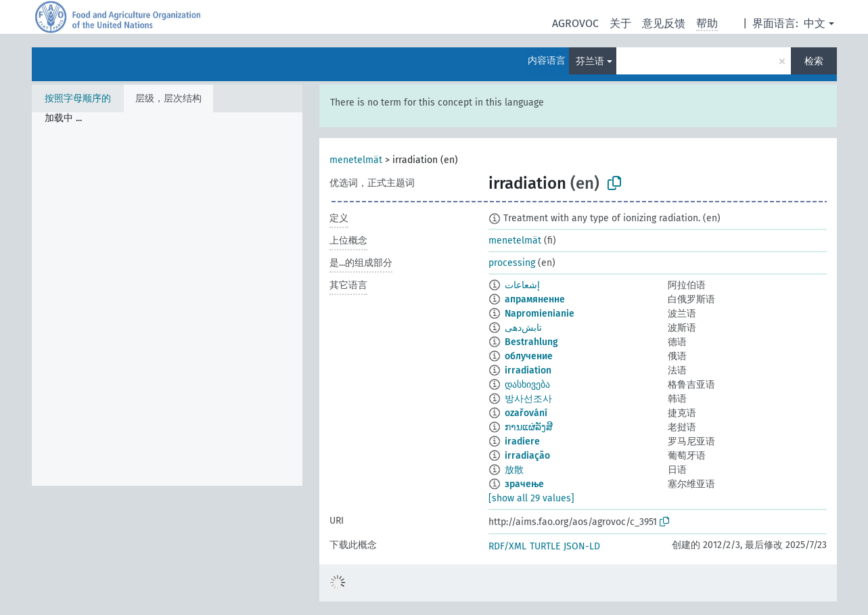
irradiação (527, 456)
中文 (815, 23)
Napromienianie (540, 314)
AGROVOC (575, 23)
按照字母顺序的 (78, 98)
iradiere (522, 441)
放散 (514, 470)
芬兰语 (590, 61)
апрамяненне (535, 299)
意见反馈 (664, 23)
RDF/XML (507, 546)
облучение (529, 356)
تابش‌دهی (523, 328)
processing (512, 263)
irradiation (528, 370)
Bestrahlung (531, 342)
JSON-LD (582, 546)
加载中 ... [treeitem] (63, 118)
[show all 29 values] (531, 498)
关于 (620, 23)
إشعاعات (522, 285)
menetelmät (356, 160)
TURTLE (545, 546)
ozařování (526, 413)
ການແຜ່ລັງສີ (529, 427)
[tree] (167, 299)
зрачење (524, 484)
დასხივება (527, 385)
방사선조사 (528, 399)
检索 (814, 61)
